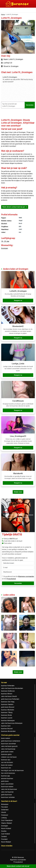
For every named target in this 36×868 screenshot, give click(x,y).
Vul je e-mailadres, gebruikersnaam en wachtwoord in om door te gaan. (18, 561)
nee (20, 232)
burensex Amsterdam (8, 731)
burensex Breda (6, 715)
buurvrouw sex (6, 768)
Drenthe (4, 831)
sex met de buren (7, 762)
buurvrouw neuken (7, 787)
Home (3, 14)
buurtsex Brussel (7, 729)
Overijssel (5, 815)
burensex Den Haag (8, 702)
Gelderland (5, 810)
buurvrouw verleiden (8, 797)
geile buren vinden (7, 752)
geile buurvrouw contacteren (11, 741)
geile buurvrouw (6, 795)
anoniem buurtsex (7, 779)
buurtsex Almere (7, 694)
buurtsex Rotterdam (8, 686)
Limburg (4, 818)
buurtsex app (6, 776)
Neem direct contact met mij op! (15, 207)
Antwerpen (5, 804)
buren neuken (6, 738)
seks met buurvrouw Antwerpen (12, 723)
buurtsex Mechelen (8, 710)
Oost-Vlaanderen (7, 820)
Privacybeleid (11, 579)
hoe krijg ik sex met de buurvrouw (12, 770)
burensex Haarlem (7, 704)
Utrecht (4, 812)
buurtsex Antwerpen (8, 721)
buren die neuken (7, 765)
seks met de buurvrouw (9, 789)
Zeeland (4, 837)
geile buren (5, 781)
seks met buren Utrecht (9, 696)
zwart (20, 229)
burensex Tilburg (7, 712)
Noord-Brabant (6, 842)
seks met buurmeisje (8, 749)
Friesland (4, 839)
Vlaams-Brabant (6, 823)
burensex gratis (6, 754)
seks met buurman (7, 792)
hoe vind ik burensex (8, 773)
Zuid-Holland (5, 834)
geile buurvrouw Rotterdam (10, 699)
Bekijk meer (18, 492)
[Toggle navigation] (4, 10)
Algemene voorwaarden (26, 576)
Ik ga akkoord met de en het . (18, 578)
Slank (20, 218)
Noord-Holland (6, 828)
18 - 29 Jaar (5, 241)
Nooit (20, 223)
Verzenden (30, 105)
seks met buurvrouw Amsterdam (12, 688)
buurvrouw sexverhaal (8, 744)
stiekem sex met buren (9, 757)
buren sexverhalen (7, 784)
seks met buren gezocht (9, 746)
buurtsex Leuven (7, 718)
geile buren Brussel (8, 707)
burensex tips (6, 760)
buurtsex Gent (6, 726)
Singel (21, 221)
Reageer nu (18, 300)
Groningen (5, 248)
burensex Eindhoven (8, 691)
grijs (20, 226)
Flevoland (4, 807)
